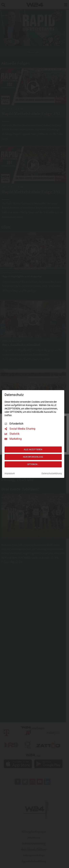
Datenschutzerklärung (52, 473)
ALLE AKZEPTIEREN (33, 450)
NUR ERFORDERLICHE (33, 457)
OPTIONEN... (33, 464)
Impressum (10, 473)
